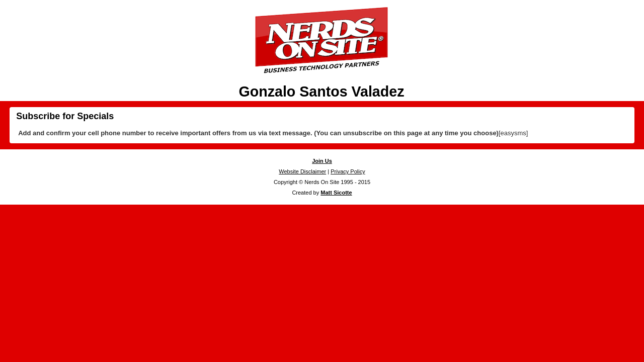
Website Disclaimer (302, 171)
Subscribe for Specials (65, 116)
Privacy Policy (348, 171)
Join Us (322, 161)
